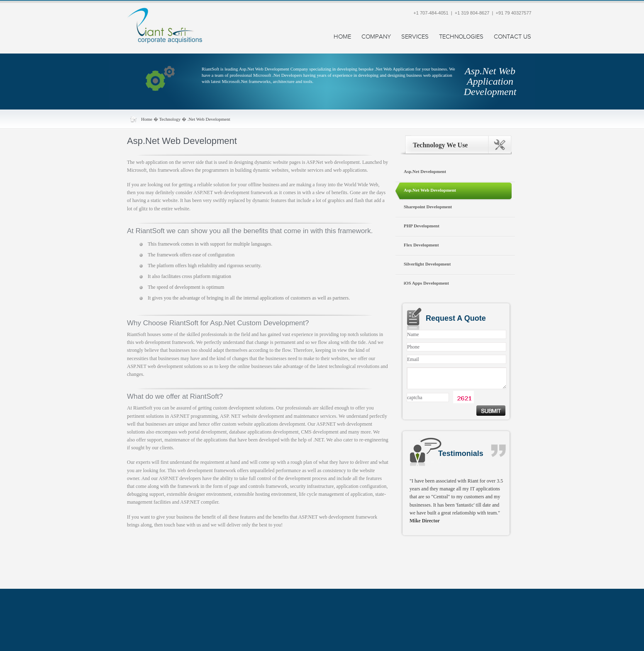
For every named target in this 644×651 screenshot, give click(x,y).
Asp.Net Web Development (430, 190)
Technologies (461, 37)
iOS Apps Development (426, 283)
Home (342, 37)
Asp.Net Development (425, 171)
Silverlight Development (427, 264)
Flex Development (421, 245)
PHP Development (422, 226)
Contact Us (512, 37)
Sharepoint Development (428, 207)
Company (376, 37)
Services (415, 37)
